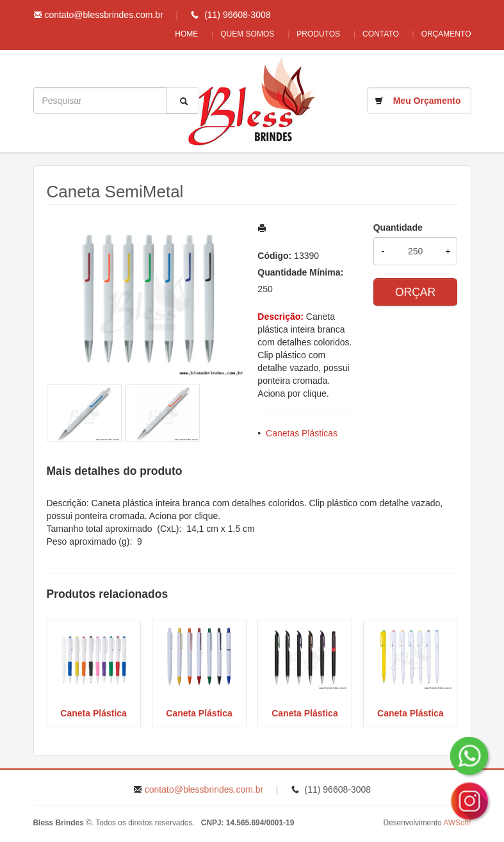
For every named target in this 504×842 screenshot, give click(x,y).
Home (174, 34)
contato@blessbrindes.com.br (103, 15)
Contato (378, 34)
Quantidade (398, 227)
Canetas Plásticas (302, 433)
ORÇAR (415, 292)
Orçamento (446, 34)
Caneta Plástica (93, 713)
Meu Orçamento (427, 101)
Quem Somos (238, 34)
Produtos (312, 34)
